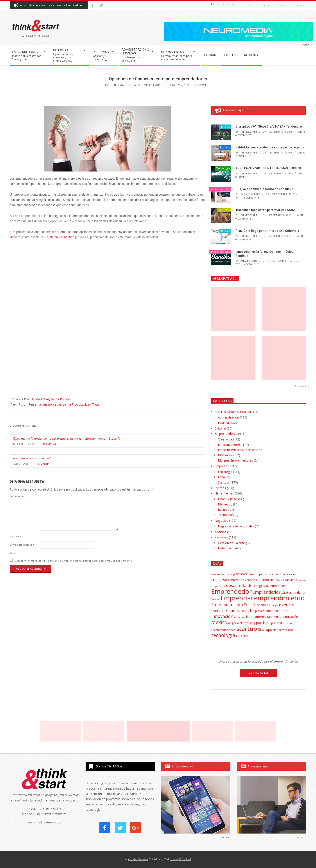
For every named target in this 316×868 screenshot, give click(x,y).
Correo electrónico (22, 545)
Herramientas (224, 493)
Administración (228, 417)
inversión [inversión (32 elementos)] (240, 617)
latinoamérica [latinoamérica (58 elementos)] (256, 617)
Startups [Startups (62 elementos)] (265, 630)
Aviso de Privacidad (180, 859)
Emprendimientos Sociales (237, 450)
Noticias (225, 127)
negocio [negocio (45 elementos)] (234, 623)
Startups (225, 147)
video (13, 237)
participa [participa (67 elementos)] (263, 623)
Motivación (226, 455)
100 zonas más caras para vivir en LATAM (265, 210)
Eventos (220, 488)
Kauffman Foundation (59, 237)
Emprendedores (226, 434)
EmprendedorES (220, 189)
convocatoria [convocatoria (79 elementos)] (269, 580)
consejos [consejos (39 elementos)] (251, 580)
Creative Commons (138, 859)
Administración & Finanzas (233, 412)
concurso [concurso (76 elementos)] (219, 580)
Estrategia (225, 472)
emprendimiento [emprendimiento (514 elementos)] (279, 598)
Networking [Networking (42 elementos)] (247, 623)
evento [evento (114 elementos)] (286, 604)
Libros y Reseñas (230, 499)
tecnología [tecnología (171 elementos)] (223, 635)
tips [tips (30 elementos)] (238, 636)
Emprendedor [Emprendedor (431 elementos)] (232, 591)
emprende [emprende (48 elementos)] (278, 586)
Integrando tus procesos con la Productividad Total (63, 404)
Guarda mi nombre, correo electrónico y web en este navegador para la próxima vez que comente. (74, 561)
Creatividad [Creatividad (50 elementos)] (289, 580)
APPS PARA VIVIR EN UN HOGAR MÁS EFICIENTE (269, 168)
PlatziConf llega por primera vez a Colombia (267, 231)
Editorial (220, 428)
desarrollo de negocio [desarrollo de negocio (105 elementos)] (248, 585)
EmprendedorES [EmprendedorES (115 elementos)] (269, 592)
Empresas (222, 466)
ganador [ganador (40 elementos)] (260, 611)
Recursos (224, 210)
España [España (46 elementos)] (261, 605)
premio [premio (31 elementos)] (287, 623)
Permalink (50, 444)
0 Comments (243, 135)
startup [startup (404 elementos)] (247, 628)
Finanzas (176, 85)
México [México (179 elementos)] (219, 622)
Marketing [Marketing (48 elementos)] (274, 617)
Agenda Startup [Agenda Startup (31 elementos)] (220, 574)
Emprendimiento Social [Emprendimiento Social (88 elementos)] (233, 605)
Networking (226, 548)
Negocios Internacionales (236, 526)
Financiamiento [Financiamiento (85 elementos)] (240, 610)
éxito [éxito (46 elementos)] (244, 636)
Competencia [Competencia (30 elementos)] (287, 574)
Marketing (225, 504)
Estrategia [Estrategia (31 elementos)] (272, 605)
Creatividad (226, 439)
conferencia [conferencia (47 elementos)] (236, 580)
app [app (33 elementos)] (233, 574)
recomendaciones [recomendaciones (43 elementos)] (223, 630)
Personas (221, 537)
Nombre (16, 536)
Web (12, 553)
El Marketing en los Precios (51, 399)
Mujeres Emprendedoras (235, 460)
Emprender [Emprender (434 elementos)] (237, 598)
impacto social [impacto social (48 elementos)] (277, 611)
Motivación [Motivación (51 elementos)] (290, 617)
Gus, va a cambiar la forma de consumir (264, 189)
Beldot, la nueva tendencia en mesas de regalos (270, 147)
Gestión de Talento (232, 543)
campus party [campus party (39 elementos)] (257, 574)
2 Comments (203, 85)
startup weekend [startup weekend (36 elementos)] (283, 630)
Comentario (18, 496)
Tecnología (223, 168)
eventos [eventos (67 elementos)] (218, 611)
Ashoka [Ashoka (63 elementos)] (242, 574)
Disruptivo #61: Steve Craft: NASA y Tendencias (269, 126)
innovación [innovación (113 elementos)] (222, 616)
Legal (222, 477)
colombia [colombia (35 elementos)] (273, 574)
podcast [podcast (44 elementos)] (277, 623)
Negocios (221, 521)
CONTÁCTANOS (259, 673)
